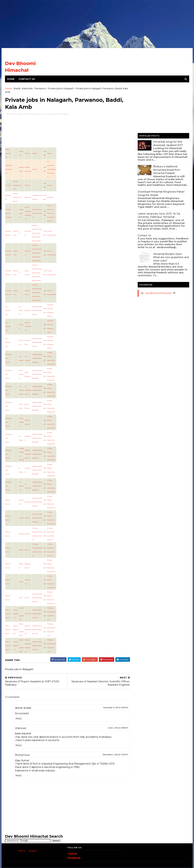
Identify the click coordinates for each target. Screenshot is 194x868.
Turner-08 (21, 518)
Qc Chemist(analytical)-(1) (28, 390)
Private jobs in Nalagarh (61, 88)
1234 (20, 197)
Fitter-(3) (27, 550)
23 (19, 293)
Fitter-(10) (27, 185)
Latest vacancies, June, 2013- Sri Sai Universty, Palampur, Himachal (159, 215)
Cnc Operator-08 (21, 311)
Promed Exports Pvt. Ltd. (8, 153)
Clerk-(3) (27, 598)
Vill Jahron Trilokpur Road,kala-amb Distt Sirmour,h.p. (37, 502)
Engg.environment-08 (21, 213)
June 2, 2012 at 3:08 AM (118, 728)
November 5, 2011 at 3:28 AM (116, 708)
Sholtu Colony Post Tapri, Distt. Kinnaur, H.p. (37, 213)
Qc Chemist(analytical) (21, 390)
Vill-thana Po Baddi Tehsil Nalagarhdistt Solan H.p (37, 311)
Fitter (20, 185)
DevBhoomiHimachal (158, 293)
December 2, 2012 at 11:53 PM (115, 755)
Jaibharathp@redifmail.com (16, 185)
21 (19, 253)
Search (33, 851)
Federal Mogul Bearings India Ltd (9, 169)
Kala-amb (49, 185)
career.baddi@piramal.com (16, 614)
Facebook (74, 858)
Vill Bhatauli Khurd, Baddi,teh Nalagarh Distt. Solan (37, 614)
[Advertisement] (97, 24)
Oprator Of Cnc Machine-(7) (28, 326)
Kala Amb (27, 88)
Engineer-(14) (28, 310)
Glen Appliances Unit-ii (8, 311)
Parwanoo (40, 88)
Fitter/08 (21, 550)
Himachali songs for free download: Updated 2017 (168, 143)
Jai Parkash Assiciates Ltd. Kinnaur (8, 213)
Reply (19, 718)
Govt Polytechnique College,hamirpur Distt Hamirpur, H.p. (51, 169)
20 (19, 233)
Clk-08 (21, 598)
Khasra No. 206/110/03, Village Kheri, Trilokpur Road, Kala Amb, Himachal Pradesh (37, 233)
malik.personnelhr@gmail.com (16, 197)
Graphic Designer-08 (21, 374)
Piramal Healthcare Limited (8, 614)
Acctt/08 (21, 582)
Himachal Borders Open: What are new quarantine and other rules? (171, 257)
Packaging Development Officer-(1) (28, 454)
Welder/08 (21, 534)
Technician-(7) (28, 614)
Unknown (21, 728)
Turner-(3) (27, 518)
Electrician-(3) (28, 502)
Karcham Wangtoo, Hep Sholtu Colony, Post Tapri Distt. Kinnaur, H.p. (51, 213)
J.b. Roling (8, 185)
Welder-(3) (27, 534)
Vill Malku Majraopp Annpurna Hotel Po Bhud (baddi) (37, 358)
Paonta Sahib (50, 197)
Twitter (72, 854)
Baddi (17, 88)
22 (19, 273)
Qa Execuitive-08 (21, 486)
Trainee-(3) (27, 153)
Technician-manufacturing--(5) (28, 630)
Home (11, 79)
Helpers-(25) (28, 197)
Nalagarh (34, 153)
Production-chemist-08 (21, 422)
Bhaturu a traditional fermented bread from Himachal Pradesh (167, 170)
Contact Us (27, 79)
